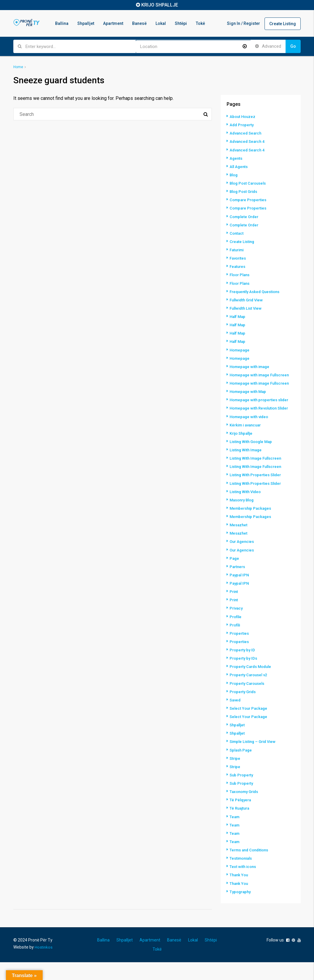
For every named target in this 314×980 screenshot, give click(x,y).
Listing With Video (247, 511)
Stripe (235, 777)
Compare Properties (249, 199)
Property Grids (244, 710)
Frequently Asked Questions (257, 291)
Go (293, 46)
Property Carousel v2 (250, 694)
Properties (240, 652)
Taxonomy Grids (246, 810)
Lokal (161, 23)
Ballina (62, 23)
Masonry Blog (243, 519)
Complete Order (245, 216)
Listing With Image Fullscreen (258, 478)
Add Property (242, 125)
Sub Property (242, 793)
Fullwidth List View (247, 307)
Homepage (240, 349)
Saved (236, 719)
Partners (238, 586)
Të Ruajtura (240, 826)
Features (238, 266)
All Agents (239, 166)
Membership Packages (252, 528)
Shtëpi (181, 23)
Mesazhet (239, 544)
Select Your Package (250, 727)
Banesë (139, 23)
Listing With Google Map (253, 461)
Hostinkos (44, 965)
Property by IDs (244, 677)
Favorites (239, 258)
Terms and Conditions (251, 868)
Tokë (200, 23)
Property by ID (243, 669)
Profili (235, 644)
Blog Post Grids (245, 191)
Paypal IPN (240, 594)
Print (234, 611)
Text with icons (244, 885)
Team (235, 835)
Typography (241, 909)
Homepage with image (251, 365)
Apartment (113, 23)
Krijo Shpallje (243, 453)
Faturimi (238, 249)
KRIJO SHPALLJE (160, 5)
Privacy (237, 627)
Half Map (238, 316)
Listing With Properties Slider (258, 495)
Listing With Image (247, 470)
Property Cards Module (252, 685)
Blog (234, 175)
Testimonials (242, 876)
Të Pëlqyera (241, 818)
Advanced (268, 46)
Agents (236, 158)
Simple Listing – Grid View (255, 760)
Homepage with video (251, 437)
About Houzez (243, 116)
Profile (236, 636)
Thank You (239, 893)
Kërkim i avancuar (247, 445)
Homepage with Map (249, 401)
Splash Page (242, 768)
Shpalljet (86, 23)
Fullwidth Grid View (248, 299)
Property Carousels (249, 702)
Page (235, 578)
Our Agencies (243, 561)
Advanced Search (247, 133)
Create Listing (283, 24)
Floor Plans (241, 274)
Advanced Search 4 (248, 141)
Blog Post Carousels (250, 183)
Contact (237, 233)
